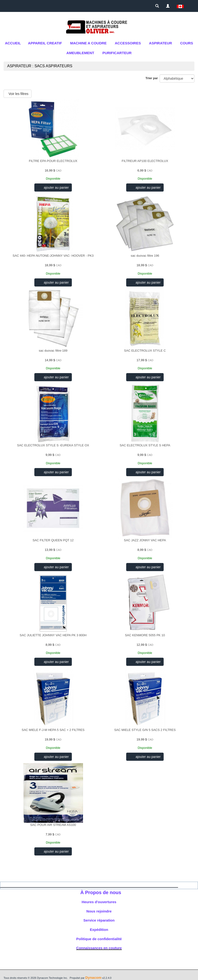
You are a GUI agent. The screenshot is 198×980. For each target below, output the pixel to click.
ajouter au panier (56, 188)
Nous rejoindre (99, 911)
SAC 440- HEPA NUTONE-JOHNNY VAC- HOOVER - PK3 (53, 256)
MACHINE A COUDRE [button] (88, 43)
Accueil (13, 43)
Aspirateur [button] (161, 43)
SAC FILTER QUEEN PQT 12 (53, 540)
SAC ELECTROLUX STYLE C (145, 351)
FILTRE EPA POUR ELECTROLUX (53, 161)
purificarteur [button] (117, 53)
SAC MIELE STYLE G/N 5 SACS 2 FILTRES (145, 730)
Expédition (99, 930)
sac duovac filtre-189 (53, 351)
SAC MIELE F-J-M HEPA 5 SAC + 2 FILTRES (53, 730)
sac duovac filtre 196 (145, 256)
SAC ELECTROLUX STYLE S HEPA (145, 445)
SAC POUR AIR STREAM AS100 (53, 825)
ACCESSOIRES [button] (128, 43)
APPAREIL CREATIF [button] (45, 43)
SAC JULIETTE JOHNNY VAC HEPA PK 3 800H (53, 635)
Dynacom (93, 977)
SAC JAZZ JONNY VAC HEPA (145, 540)
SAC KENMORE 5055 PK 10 (145, 635)
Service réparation (99, 920)
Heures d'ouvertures (99, 902)
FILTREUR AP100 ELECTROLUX (145, 161)
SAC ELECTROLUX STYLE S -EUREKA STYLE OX (53, 445)
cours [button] (187, 43)
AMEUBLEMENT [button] (80, 53)
